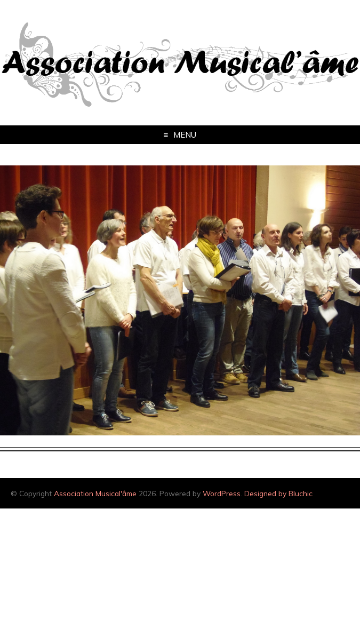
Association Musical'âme (95, 493)
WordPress (222, 493)
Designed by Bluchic (278, 493)
